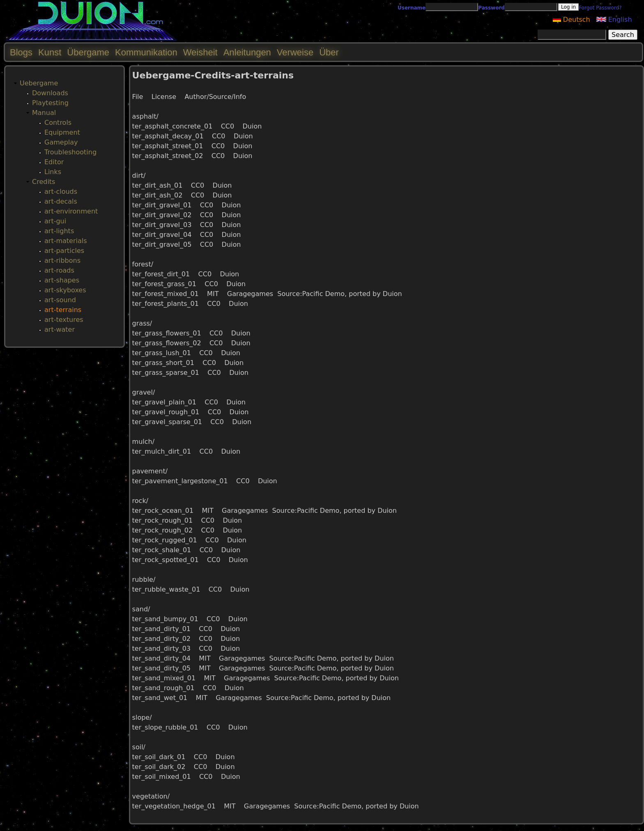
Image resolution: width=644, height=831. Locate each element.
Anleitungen (247, 52)
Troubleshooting (70, 152)
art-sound (60, 300)
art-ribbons (62, 261)
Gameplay (61, 142)
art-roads (59, 270)
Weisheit (200, 52)
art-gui (55, 221)
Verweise (295, 52)
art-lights (59, 231)
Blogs (21, 52)
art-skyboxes (65, 290)
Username (412, 8)
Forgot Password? (600, 8)
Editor (54, 162)
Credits (44, 182)
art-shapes (62, 280)
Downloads (50, 93)
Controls (58, 123)
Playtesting (50, 103)
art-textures (64, 320)
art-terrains (63, 310)
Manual (44, 113)
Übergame (88, 52)
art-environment (71, 211)
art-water (60, 329)
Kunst (50, 52)
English (614, 20)
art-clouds (61, 192)
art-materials (66, 241)
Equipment (62, 132)
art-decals (61, 201)
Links (53, 172)
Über (329, 52)
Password (491, 8)
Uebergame (39, 83)
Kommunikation (146, 52)
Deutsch (572, 20)
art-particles (64, 251)
